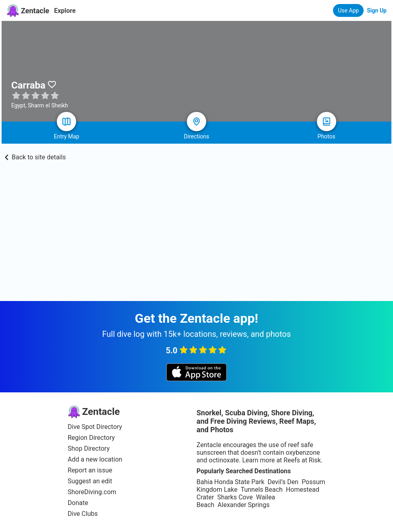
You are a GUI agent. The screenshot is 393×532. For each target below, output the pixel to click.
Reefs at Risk (302, 460)
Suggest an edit (90, 481)
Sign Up (377, 10)
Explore (65, 11)
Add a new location (95, 459)
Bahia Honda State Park (230, 482)
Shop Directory (89, 448)
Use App (348, 10)
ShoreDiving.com (92, 492)
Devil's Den (283, 482)
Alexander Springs (243, 505)
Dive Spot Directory (95, 427)
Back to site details (35, 157)
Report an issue (90, 470)
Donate (78, 503)
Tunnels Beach (262, 490)
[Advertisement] (196, 241)
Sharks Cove (235, 497)
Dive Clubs (83, 514)
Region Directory (91, 438)
